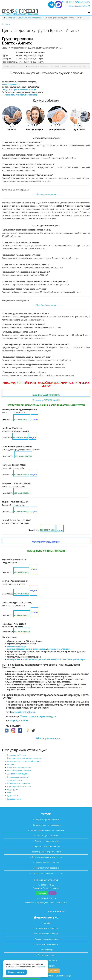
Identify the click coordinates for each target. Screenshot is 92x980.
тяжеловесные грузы (32, 659)
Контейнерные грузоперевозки (47, 825)
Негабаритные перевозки (19, 783)
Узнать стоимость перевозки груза (38, 716)
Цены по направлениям (47, 944)
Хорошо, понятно (16, 972)
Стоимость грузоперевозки (30, 18)
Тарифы (47, 923)
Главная (12, 18)
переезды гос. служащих (58, 649)
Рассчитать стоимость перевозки (21, 95)
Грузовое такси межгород (47, 928)
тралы (69, 659)
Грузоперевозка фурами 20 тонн (47, 852)
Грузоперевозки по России (19, 786)
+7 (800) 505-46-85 (19, 721)
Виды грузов (13, 789)
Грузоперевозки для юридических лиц (25, 758)
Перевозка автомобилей (18, 777)
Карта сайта (61, 903)
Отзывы (11, 764)
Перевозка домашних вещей (47, 846)
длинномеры (79, 659)
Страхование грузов (47, 955)
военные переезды (16, 649)
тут (43, 679)
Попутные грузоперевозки (19, 767)
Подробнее (40, 967)
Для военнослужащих (17, 774)
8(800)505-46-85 (12, 84)
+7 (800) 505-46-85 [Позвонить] (46, 885)
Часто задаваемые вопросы (47, 934)
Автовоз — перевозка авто (47, 841)
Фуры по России (14, 780)
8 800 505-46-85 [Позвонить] (78, 2)
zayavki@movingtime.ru (24, 712)
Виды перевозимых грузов (47, 939)
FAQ (9, 793)
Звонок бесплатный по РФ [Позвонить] (79, 6)
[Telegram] (51, 6)
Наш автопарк (47, 950)
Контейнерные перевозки (19, 771)
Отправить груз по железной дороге (24, 761)
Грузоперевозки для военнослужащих (47, 830)
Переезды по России (16, 755)
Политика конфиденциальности (40, 903)
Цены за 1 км (13, 796)
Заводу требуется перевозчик (47, 868)
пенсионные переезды (36, 649)
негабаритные (14, 659)
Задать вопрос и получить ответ (19, 90)
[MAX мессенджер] (58, 6)
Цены (7, 24)
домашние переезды (17, 646)
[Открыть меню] (89, 12)
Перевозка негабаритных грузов (47, 857)
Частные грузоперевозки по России (47, 873)
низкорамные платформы (54, 659)
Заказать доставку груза (47, 836)
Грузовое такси (14, 799)
